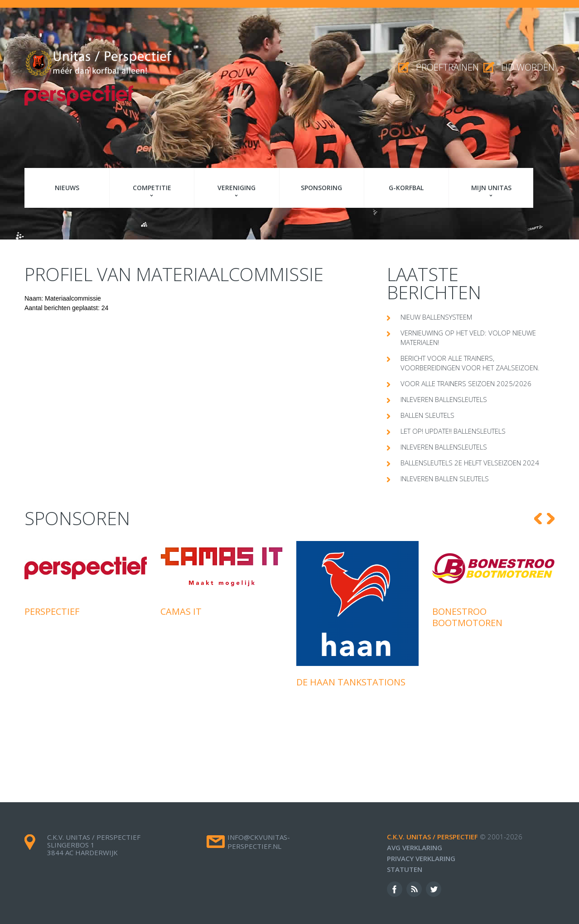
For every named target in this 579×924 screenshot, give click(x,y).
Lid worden (528, 67)
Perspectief (52, 611)
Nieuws (67, 188)
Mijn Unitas (491, 188)
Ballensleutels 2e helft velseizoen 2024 (470, 463)
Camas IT (181, 611)
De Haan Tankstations (351, 682)
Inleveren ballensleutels (444, 399)
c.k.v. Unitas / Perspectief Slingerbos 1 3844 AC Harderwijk (94, 845)
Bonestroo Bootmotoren (467, 617)
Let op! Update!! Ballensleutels (453, 431)
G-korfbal (406, 188)
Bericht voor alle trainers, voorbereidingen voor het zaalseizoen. (470, 363)
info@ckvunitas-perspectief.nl (259, 842)
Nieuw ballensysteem (436, 317)
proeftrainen (447, 67)
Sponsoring (321, 188)
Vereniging (236, 188)
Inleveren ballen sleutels (445, 479)
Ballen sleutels (427, 415)
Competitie (152, 188)
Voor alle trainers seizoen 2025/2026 (466, 383)
